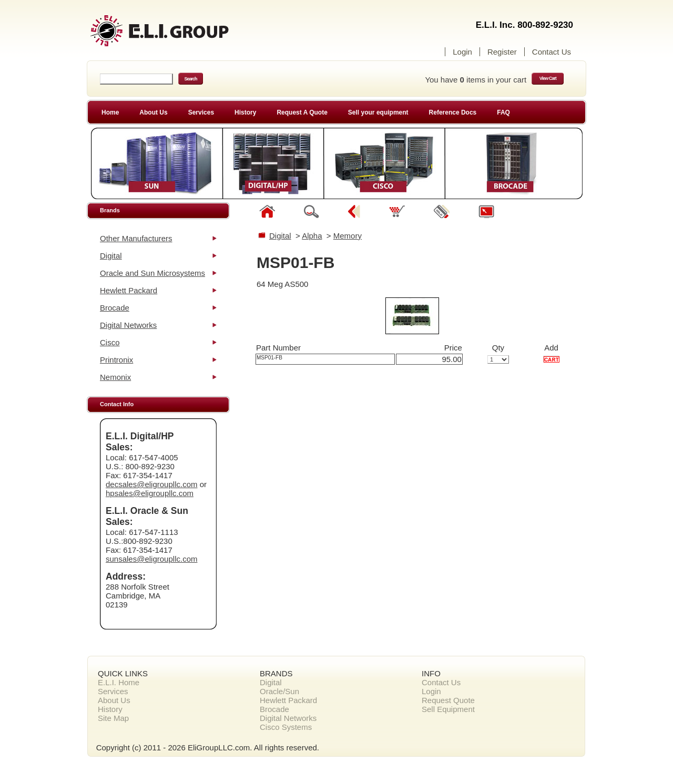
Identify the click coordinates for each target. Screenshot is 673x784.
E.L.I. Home (119, 682)
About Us (153, 112)
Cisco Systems (286, 727)
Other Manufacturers (136, 238)
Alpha (312, 236)
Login (462, 52)
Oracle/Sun (279, 691)
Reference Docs (453, 112)
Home (110, 112)
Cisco (110, 342)
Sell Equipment (448, 709)
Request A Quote (302, 112)
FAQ (503, 112)
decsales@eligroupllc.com (151, 484)
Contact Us (552, 52)
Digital (111, 256)
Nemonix (115, 377)
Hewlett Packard (129, 290)
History (245, 112)
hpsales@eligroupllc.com (150, 493)
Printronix (116, 360)
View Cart (548, 78)
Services (201, 112)
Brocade (115, 308)
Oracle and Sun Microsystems (152, 273)
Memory (348, 236)
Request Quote (448, 700)
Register (502, 52)
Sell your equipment (378, 112)
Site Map (113, 718)
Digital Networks (128, 325)
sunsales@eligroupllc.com (151, 559)
